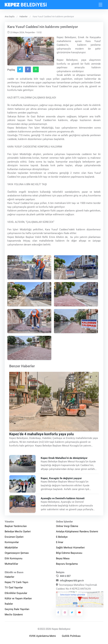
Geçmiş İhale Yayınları (17, 609)
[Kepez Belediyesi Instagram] (65, 613)
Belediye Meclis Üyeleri (18, 532)
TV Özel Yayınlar (14, 588)
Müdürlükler (11, 548)
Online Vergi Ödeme (67, 526)
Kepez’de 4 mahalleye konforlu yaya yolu (42, 434)
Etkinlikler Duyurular (16, 593)
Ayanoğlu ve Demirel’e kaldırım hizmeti (63, 498)
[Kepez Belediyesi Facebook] (58, 613)
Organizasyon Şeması (17, 553)
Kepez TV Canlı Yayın (16, 582)
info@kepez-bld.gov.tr (72, 581)
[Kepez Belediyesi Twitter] (72, 613)
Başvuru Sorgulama (67, 564)
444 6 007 (65, 576)
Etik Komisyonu (14, 558)
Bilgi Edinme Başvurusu (69, 553)
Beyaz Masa (63, 558)
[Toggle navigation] (101, 5)
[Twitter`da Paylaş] (20, 69)
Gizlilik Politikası (71, 636)
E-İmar (60, 542)
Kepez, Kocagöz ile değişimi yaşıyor (61, 478)
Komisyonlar (12, 542)
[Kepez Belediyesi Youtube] (79, 613)
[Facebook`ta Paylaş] (28, 69)
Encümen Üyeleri (14, 537)
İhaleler (9, 604)
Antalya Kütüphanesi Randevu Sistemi (77, 532)
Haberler (23, 16)
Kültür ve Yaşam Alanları (18, 598)
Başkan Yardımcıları (16, 526)
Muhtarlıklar (11, 564)
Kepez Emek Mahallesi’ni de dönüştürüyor (65, 458)
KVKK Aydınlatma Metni (43, 636)
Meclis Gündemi (14, 615)
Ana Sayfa (10, 16)
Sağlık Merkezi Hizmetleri (70, 548)
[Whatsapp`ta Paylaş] (36, 69)
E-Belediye (62, 537)
